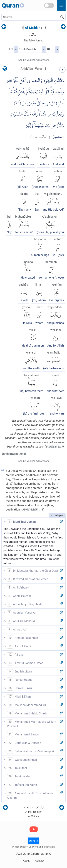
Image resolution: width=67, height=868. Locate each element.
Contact (40, 861)
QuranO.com (31, 854)
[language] (5, 69)
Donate (33, 841)
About (26, 861)
